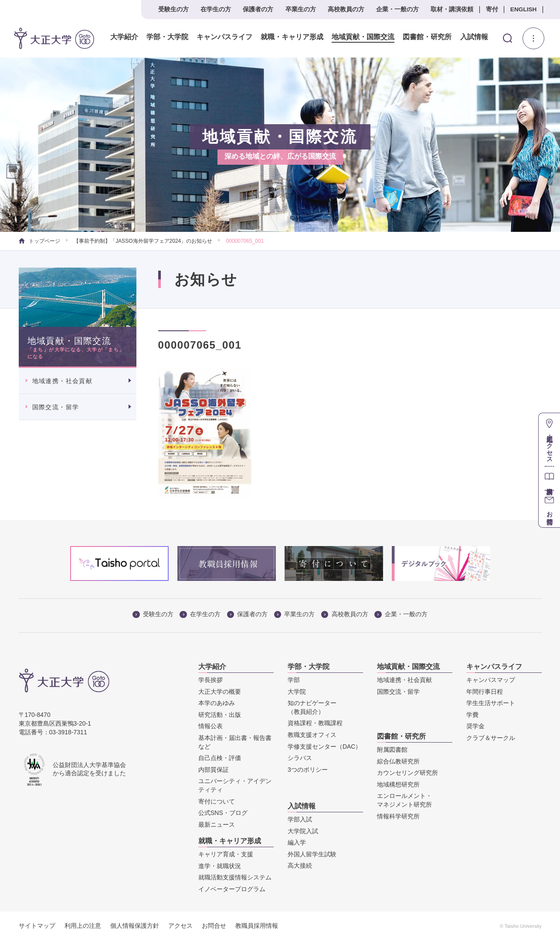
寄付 (492, 9)
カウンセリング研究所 (407, 773)
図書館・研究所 (427, 37)
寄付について (217, 801)
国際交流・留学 (56, 407)
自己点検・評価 (220, 758)
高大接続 (300, 865)
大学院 (297, 692)
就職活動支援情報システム (235, 877)
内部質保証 (214, 770)
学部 (294, 680)
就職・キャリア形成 (292, 37)
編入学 (297, 842)
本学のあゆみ (217, 703)
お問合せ (214, 926)
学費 (472, 715)
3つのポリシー (308, 770)
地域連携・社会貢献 (63, 381)
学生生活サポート (491, 703)
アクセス (180, 926)
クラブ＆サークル (491, 738)
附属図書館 (392, 750)
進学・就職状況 (220, 866)
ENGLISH (524, 9)
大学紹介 (124, 37)
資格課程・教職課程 (315, 723)
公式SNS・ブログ (223, 813)
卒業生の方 (301, 9)
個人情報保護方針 (135, 926)
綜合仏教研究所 (398, 761)
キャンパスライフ (224, 37)
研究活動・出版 (220, 715)
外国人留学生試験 (312, 854)
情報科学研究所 (398, 816)
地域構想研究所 (398, 784)
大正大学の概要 (220, 692)
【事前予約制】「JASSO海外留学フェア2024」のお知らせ (143, 241)
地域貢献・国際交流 (363, 37)
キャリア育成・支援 (226, 854)
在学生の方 (216, 9)
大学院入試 (303, 831)
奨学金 (475, 726)
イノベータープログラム (232, 889)
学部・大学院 (167, 37)
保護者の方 (258, 9)
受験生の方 (173, 9)
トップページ (39, 241)
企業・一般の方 (397, 9)
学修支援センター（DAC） (325, 747)
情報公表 (210, 726)
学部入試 (300, 819)
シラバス (300, 758)
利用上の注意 (83, 926)
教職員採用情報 (257, 926)
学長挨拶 (210, 680)
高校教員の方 (346, 9)
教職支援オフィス (312, 735)
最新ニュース (217, 825)
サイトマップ (37, 926)
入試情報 (474, 37)
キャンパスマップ (491, 680)
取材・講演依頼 (452, 9)
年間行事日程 (485, 692)
